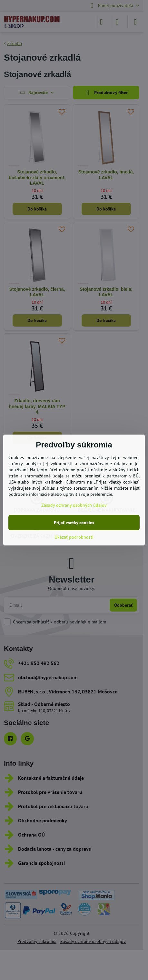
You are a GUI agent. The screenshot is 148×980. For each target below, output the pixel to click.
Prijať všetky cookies (74, 523)
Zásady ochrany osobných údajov (74, 505)
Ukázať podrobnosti (74, 537)
